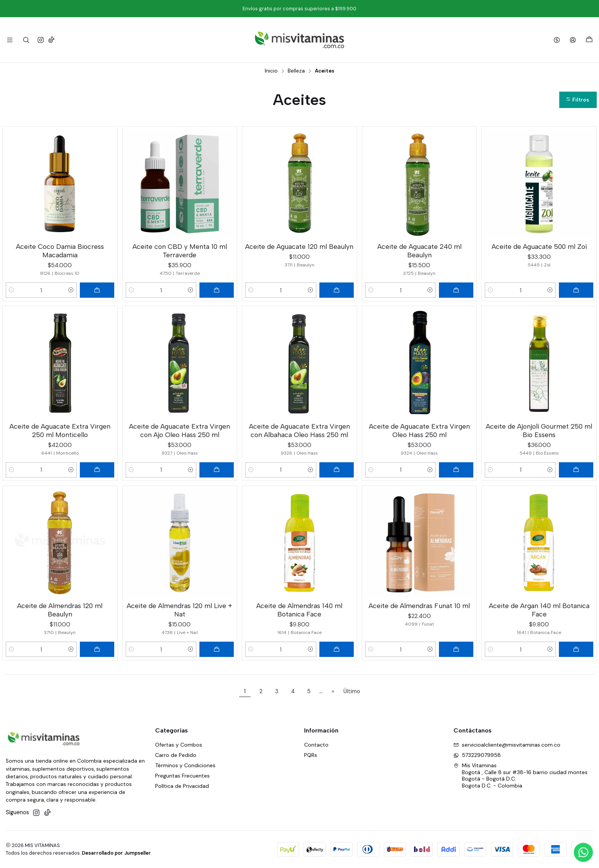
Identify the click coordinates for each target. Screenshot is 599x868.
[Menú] (10, 40)
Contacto (316, 745)
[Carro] (589, 40)
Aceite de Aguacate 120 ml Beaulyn (299, 246)
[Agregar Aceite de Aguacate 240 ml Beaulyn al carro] (456, 290)
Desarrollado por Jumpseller (116, 853)
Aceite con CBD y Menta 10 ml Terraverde (180, 251)
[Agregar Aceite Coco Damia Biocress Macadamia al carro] (97, 290)
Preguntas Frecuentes (182, 776)
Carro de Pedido (176, 755)
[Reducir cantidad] (11, 290)
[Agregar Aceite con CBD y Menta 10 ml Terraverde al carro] (217, 290)
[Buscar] (26, 40)
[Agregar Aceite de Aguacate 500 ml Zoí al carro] (576, 290)
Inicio (271, 71)
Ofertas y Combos (179, 745)
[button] (578, 100)
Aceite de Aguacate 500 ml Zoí (539, 246)
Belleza (296, 71)
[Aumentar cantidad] (71, 290)
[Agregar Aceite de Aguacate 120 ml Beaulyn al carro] (337, 290)
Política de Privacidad (182, 786)
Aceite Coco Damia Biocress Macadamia (60, 251)
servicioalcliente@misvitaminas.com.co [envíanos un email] (507, 745)
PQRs (311, 755)
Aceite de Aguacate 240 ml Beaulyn (419, 251)
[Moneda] (557, 40)
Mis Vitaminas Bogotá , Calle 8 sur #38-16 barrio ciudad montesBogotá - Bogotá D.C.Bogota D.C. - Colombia (520, 775)
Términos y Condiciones (185, 765)
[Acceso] (573, 40)
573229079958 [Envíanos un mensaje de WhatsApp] (477, 755)
